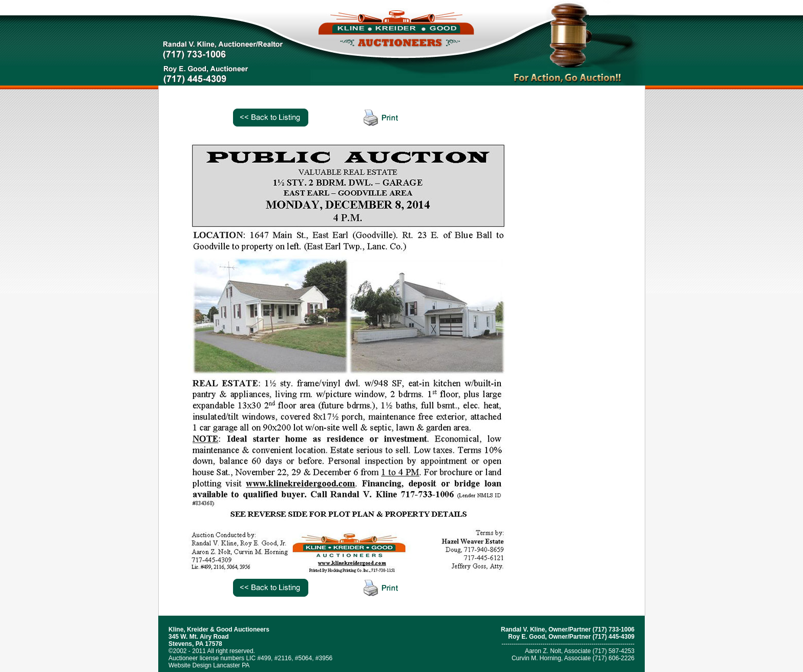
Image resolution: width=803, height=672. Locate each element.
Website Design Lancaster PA (209, 665)
